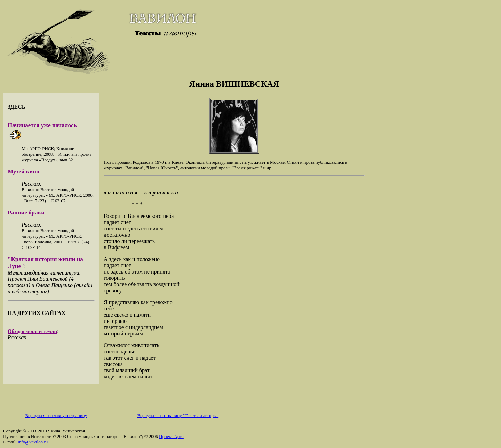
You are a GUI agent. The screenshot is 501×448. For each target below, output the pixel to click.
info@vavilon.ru (33, 442)
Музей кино (23, 172)
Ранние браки (26, 213)
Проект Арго (171, 436)
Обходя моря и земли (32, 331)
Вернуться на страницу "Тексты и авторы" (178, 416)
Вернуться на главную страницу (56, 416)
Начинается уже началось (42, 125)
